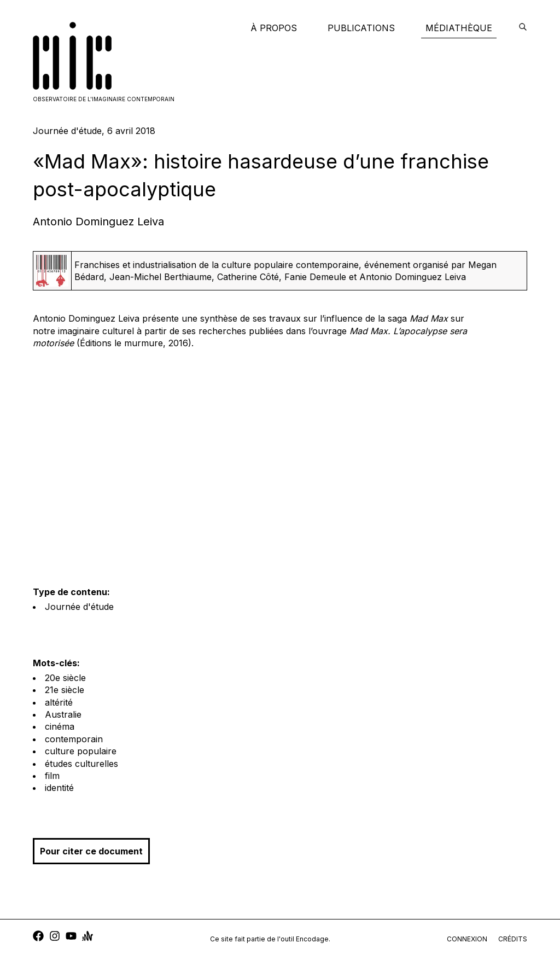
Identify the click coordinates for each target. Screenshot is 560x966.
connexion (467, 939)
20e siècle (65, 678)
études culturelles (81, 764)
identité (59, 788)
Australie (63, 714)
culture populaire (81, 751)
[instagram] (55, 937)
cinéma (60, 726)
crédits (513, 939)
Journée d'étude (79, 607)
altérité (59, 702)
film (52, 776)
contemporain (74, 739)
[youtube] (71, 937)
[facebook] (38, 937)
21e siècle (65, 690)
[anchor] (87, 937)
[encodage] (523, 28)
